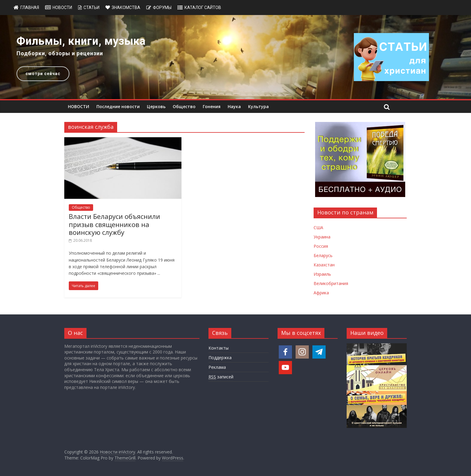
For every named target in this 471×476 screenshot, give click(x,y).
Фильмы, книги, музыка (81, 41)
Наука (234, 106)
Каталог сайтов (203, 8)
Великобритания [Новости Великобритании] (331, 283)
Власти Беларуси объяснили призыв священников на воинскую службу (114, 224)
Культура (258, 106)
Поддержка (220, 358)
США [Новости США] (318, 227)
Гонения (212, 106)
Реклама (217, 367)
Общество (184, 106)
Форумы (162, 8)
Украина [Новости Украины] (322, 237)
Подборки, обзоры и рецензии (60, 53)
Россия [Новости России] (321, 246)
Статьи (91, 8)
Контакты (219, 348)
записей (221, 377)
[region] (235, 57)
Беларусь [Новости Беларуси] (323, 255)
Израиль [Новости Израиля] (322, 274)
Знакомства (126, 8)
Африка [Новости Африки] (321, 293)
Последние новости (118, 106)
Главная (30, 8)
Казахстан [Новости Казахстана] (324, 265)
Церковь (156, 106)
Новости (62, 8)
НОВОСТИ (79, 106)
